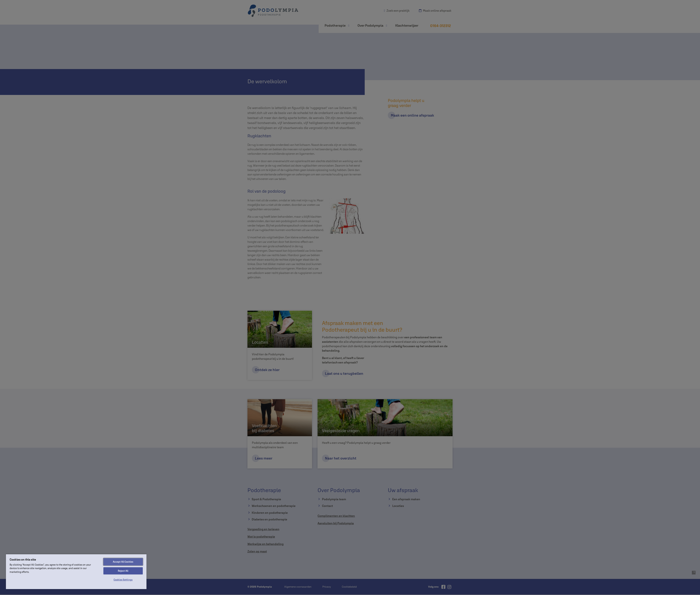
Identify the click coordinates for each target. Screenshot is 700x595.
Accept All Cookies (123, 562)
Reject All (123, 571)
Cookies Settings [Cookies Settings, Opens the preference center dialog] (123, 580)
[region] (76, 571)
